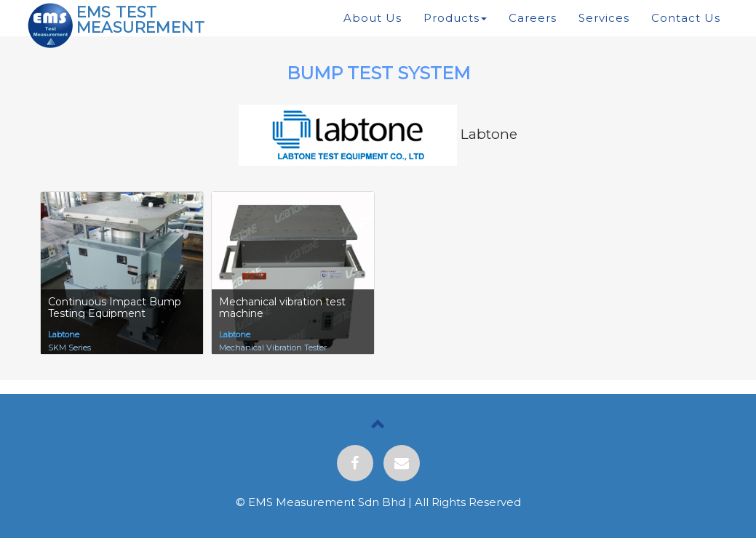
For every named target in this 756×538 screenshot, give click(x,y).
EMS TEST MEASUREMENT (141, 20)
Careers (533, 18)
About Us (373, 18)
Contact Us (686, 18)
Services (604, 18)
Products (455, 18)
